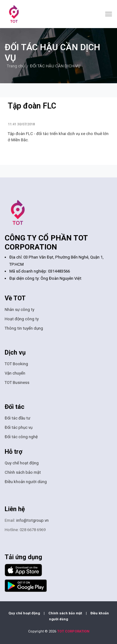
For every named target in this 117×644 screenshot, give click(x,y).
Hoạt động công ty (22, 319)
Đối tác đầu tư (17, 418)
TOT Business (17, 383)
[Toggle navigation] (109, 14)
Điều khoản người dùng (26, 482)
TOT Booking (16, 364)
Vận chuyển (15, 373)
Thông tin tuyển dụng (24, 328)
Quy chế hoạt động (22, 463)
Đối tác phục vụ (19, 427)
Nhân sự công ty (19, 310)
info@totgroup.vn (32, 520)
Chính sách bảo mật (23, 472)
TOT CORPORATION (73, 631)
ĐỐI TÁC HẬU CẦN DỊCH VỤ (55, 66)
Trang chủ (16, 66)
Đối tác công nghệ (21, 437)
